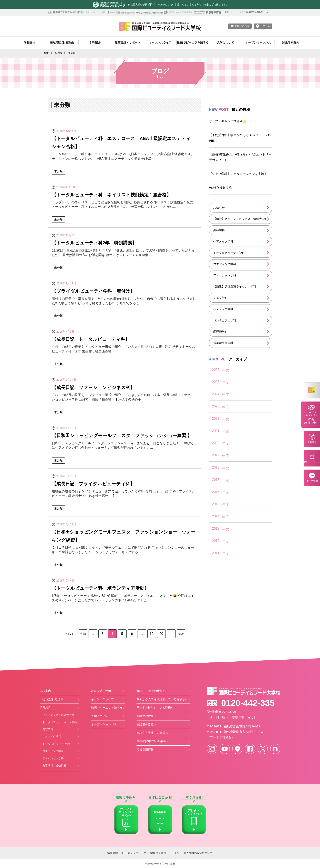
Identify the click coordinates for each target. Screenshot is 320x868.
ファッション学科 (225, 275)
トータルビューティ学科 (229, 253)
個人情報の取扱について (198, 853)
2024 (216, 394)
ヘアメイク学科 (223, 241)
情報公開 (113, 853)
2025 (216, 382)
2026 (216, 370)
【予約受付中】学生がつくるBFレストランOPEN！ (240, 138)
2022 (216, 419)
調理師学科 (220, 332)
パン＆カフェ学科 (225, 320)
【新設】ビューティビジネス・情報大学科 (240, 219)
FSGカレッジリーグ (134, 853)
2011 (216, 553)
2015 (216, 504)
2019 (216, 455)
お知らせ (219, 208)
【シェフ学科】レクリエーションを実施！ (238, 174)
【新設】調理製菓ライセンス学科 (235, 286)
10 (152, 634)
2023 (216, 406)
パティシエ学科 (223, 309)
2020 (216, 443)
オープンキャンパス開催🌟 (228, 121)
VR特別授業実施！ (222, 188)
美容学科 (219, 230)
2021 (216, 431)
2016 (216, 492)
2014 (216, 516)
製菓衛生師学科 (223, 343)
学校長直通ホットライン (165, 853)
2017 (216, 480)
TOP (46, 53)
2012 (216, 541)
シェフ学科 (220, 298)
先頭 (83, 634)
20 (161, 634)
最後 (181, 634)
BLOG (58, 53)
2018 (216, 467)
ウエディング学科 (225, 264)
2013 (216, 529)
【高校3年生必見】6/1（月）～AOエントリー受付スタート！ (240, 157)
